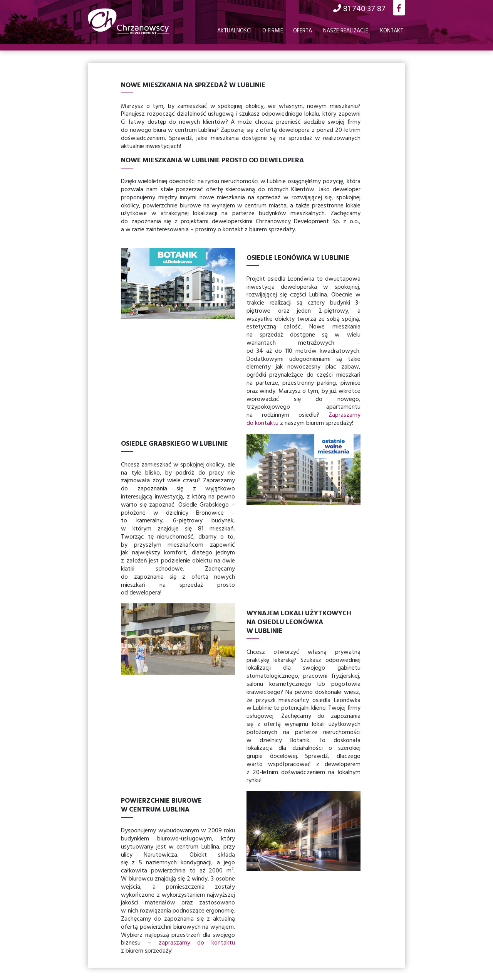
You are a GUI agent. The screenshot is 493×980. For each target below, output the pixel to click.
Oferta (303, 31)
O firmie (273, 31)
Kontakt (392, 31)
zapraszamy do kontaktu (197, 943)
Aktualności (234, 31)
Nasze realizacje (346, 31)
